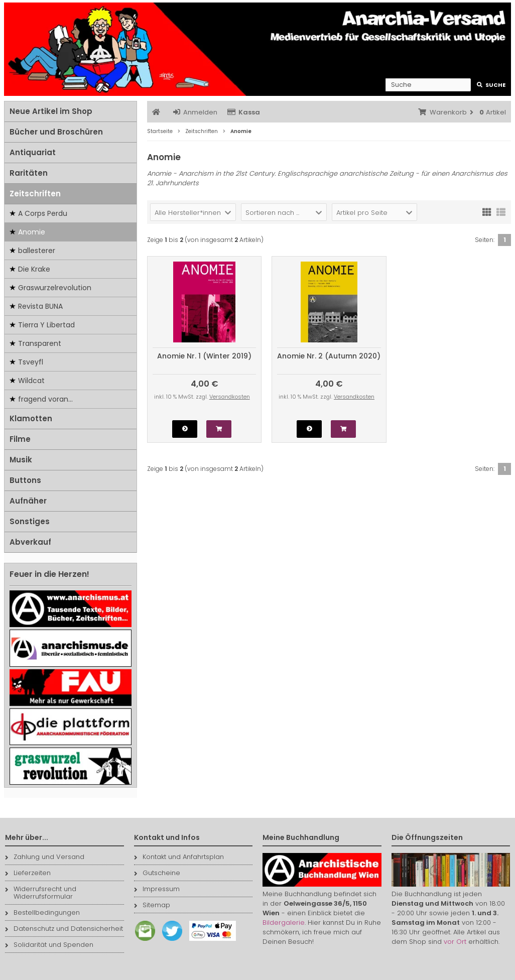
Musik (21, 460)
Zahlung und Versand (45, 857)
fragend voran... (45, 399)
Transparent (40, 343)
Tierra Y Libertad (46, 325)
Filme (20, 439)
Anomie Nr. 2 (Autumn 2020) (329, 356)
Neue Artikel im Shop (51, 111)
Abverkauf (30, 542)
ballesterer (37, 251)
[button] (193, 212)
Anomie (32, 232)
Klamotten (31, 418)
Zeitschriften (35, 194)
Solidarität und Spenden (49, 945)
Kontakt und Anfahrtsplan (179, 857)
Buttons (25, 480)
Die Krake (34, 269)
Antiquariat (33, 152)
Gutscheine (157, 873)
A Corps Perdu (43, 213)
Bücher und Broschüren (56, 132)
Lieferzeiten (28, 873)
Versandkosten (230, 397)
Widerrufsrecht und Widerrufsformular (41, 893)
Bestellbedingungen (42, 912)
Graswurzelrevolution (55, 288)
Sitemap (152, 905)
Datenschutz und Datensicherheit (64, 929)
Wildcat (31, 381)
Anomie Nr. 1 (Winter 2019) (204, 356)
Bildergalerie (284, 923)
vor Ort (455, 942)
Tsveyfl (31, 362)
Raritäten (29, 173)
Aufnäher (28, 501)
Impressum (157, 889)
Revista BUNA (40, 306)
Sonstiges (30, 521)
